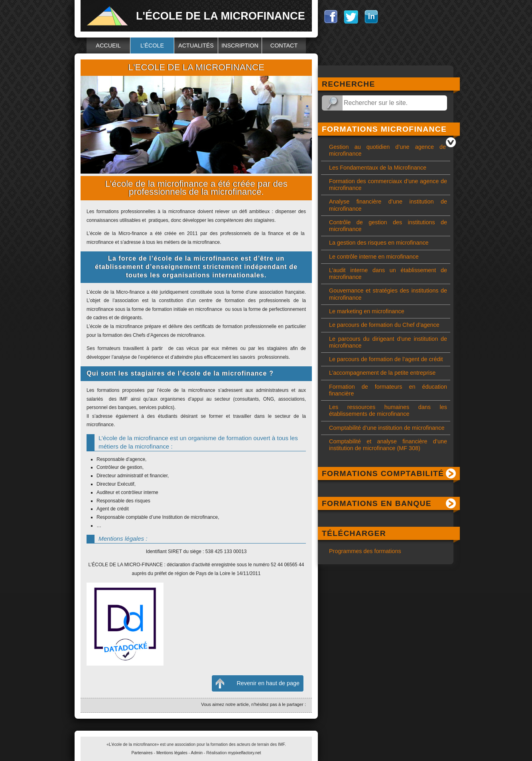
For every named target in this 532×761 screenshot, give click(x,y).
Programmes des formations (365, 551)
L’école (152, 45)
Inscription (240, 45)
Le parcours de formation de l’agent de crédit (386, 359)
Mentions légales (172, 753)
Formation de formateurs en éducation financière (388, 390)
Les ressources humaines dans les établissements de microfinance (388, 410)
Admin (197, 753)
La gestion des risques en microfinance (379, 243)
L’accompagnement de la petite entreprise (382, 373)
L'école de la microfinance (221, 16)
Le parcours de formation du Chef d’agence (384, 325)
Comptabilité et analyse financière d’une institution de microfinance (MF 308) (388, 445)
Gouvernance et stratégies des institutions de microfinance (388, 294)
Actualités (196, 45)
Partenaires (142, 753)
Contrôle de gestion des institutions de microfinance (388, 226)
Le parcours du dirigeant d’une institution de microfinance (388, 342)
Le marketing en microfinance (367, 311)
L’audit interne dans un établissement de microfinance (388, 274)
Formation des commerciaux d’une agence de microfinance (388, 185)
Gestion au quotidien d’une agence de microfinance (387, 150)
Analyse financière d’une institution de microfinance (388, 205)
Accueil (108, 45)
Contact (284, 45)
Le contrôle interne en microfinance (374, 257)
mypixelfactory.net (245, 753)
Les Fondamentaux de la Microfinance (378, 168)
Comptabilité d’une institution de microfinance (387, 428)
